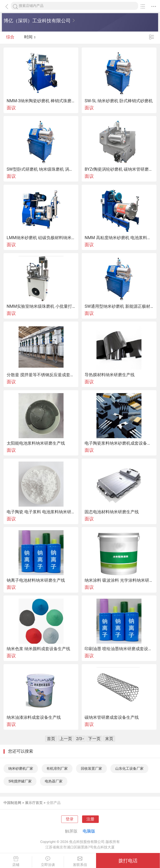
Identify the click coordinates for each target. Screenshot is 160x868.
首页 (51, 739)
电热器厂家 (54, 781)
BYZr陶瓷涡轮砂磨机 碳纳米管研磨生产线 (119, 169)
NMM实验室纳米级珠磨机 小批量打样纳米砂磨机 (41, 306)
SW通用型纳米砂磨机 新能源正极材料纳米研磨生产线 (119, 306)
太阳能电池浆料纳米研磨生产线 (36, 443)
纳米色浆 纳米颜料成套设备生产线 (38, 649)
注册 (90, 819)
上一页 (66, 739)
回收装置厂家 (91, 768)
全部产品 (54, 803)
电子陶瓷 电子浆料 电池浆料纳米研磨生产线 (41, 512)
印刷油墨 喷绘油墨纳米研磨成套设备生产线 (119, 649)
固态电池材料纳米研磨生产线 (112, 512)
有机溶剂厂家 (57, 768)
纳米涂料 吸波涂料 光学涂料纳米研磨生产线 (119, 580)
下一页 (94, 739)
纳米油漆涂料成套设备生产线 (34, 717)
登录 (70, 819)
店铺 (16, 862)
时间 (30, 38)
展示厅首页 (34, 803)
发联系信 (80, 862)
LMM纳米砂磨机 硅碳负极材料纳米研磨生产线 (41, 238)
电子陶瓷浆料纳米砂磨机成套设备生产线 (119, 443)
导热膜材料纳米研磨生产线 (110, 375)
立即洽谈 (48, 862)
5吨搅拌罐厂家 (20, 781)
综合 (10, 38)
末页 (109, 739)
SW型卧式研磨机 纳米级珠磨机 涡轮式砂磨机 (41, 169)
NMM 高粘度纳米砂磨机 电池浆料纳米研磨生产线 (119, 238)
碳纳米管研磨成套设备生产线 (112, 717)
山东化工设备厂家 (129, 768)
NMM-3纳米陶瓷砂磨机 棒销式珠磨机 (41, 101)
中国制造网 (12, 803)
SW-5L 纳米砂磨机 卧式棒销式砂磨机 (119, 101)
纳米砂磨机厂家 (21, 768)
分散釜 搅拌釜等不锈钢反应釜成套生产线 (41, 375)
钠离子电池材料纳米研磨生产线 (36, 580)
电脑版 (89, 831)
